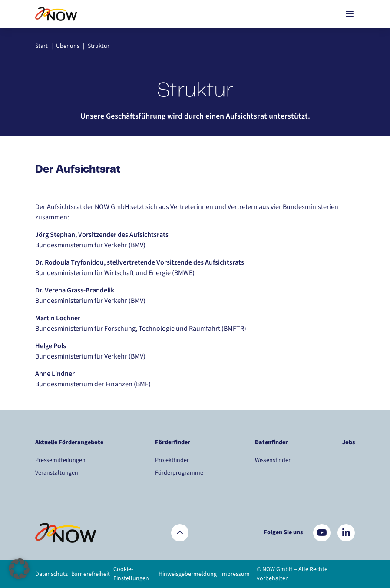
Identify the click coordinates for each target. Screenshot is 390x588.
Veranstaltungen (57, 473)
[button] (19, 569)
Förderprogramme (179, 473)
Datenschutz (51, 574)
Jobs (349, 442)
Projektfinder (172, 460)
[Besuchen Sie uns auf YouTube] (322, 533)
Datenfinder (271, 442)
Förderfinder (173, 442)
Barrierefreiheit (91, 574)
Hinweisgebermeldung (188, 574)
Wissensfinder (273, 460)
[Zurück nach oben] (180, 533)
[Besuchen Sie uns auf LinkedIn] (346, 533)
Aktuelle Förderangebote (69, 442)
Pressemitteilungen (60, 460)
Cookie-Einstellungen (131, 574)
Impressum (235, 574)
